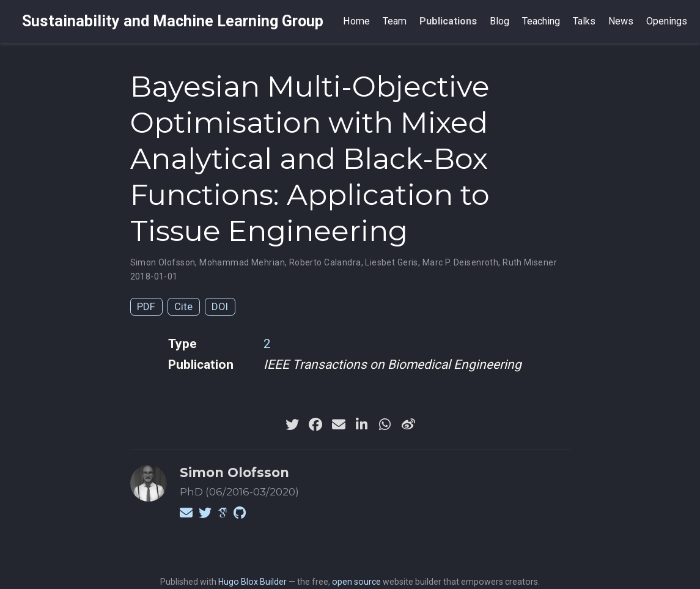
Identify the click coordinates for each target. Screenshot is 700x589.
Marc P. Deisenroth (461, 262)
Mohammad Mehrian (242, 262)
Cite (183, 306)
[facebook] (315, 424)
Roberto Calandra (325, 262)
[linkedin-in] (362, 424)
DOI (220, 306)
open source (356, 582)
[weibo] (408, 424)
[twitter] (292, 424)
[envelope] (339, 424)
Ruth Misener (530, 262)
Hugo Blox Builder (252, 582)
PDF (146, 306)
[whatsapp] (385, 424)
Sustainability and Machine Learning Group (173, 21)
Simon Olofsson (163, 262)
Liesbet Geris (391, 262)
